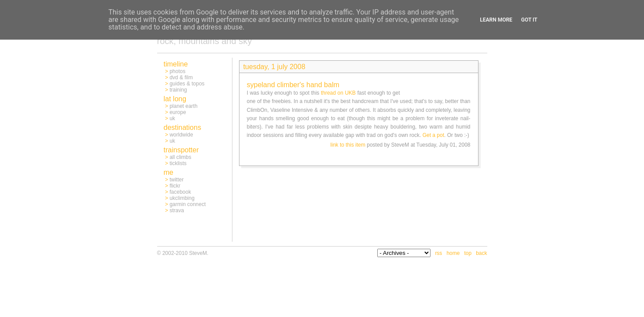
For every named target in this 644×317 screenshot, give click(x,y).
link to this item (348, 145)
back (481, 253)
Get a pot (433, 135)
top (468, 253)
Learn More (496, 20)
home (453, 253)
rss (438, 253)
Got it (529, 20)
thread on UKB (338, 93)
